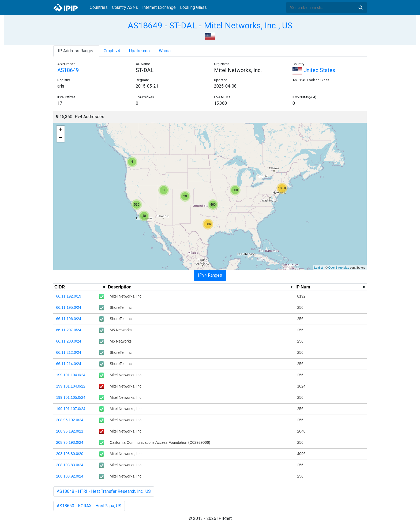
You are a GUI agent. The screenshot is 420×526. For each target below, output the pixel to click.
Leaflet (319, 268)
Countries (99, 7)
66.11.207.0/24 (69, 330)
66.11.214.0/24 (69, 364)
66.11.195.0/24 (69, 307)
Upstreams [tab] (139, 51)
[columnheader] (80, 287)
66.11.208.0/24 (69, 341)
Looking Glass (193, 7)
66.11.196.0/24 (69, 319)
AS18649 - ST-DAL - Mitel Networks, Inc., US (210, 25)
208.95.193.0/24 (70, 442)
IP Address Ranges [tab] (76, 51)
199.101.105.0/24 (71, 397)
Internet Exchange (159, 7)
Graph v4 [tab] (112, 51)
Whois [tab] (165, 51)
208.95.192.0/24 (70, 420)
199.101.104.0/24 (71, 375)
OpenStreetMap (339, 268)
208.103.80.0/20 (70, 454)
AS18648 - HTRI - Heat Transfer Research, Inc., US (104, 491)
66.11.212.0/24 (69, 352)
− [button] (61, 138)
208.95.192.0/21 (70, 431)
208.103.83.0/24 (70, 465)
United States (314, 70)
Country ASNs (125, 7)
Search (361, 7)
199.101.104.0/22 (71, 386)
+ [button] (61, 130)
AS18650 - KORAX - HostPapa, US (89, 506)
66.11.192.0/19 (69, 296)
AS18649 (68, 70)
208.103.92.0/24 (70, 476)
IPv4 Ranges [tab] (210, 275)
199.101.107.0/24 (71, 409)
